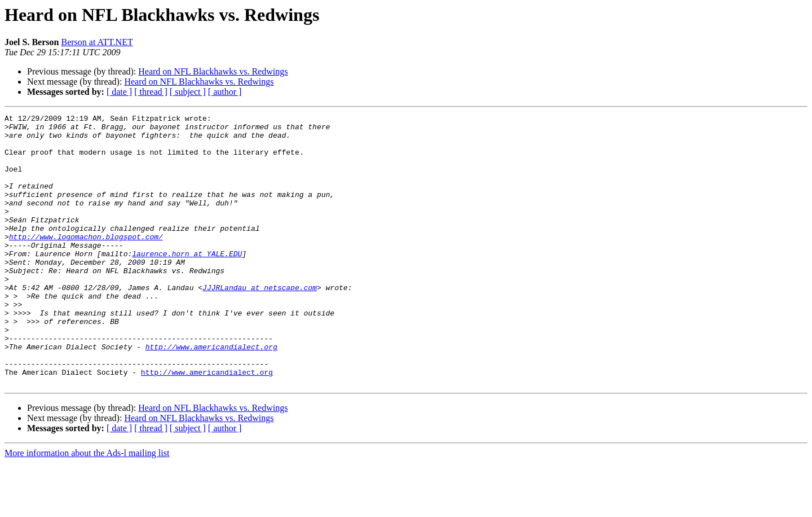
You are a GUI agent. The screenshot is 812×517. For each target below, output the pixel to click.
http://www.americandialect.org (211, 394)
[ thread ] (151, 92)
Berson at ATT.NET (97, 42)
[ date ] (119, 92)
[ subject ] (188, 92)
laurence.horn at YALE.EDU (187, 282)
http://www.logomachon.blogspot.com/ (86, 262)
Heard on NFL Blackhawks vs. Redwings (213, 71)
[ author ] (225, 92)
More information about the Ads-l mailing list (87, 507)
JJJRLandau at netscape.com (260, 323)
